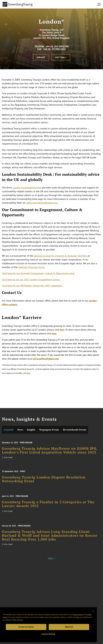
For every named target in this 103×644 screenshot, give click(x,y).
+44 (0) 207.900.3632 (54, 49)
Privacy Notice (78, 615)
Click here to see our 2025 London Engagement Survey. (31, 279)
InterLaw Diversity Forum (31, 267)
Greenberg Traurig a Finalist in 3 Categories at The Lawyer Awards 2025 (48, 507)
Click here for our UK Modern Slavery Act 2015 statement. (32, 286)
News (20, 430)
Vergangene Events (49, 430)
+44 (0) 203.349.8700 (57, 46)
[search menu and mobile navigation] (99, 4)
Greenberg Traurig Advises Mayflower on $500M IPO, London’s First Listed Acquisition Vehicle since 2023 (50, 454)
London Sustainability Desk (27, 188)
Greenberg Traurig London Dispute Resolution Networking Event (44, 482)
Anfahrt (41, 57)
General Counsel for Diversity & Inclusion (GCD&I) (60, 256)
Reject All (69, 627)
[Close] (93, 611)
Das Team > (61, 57)
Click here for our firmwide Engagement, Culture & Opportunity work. (38, 273)
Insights (31, 430)
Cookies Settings (48, 634)
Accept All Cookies (26, 627)
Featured (9, 430)
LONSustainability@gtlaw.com (42, 203)
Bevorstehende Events (75, 430)
